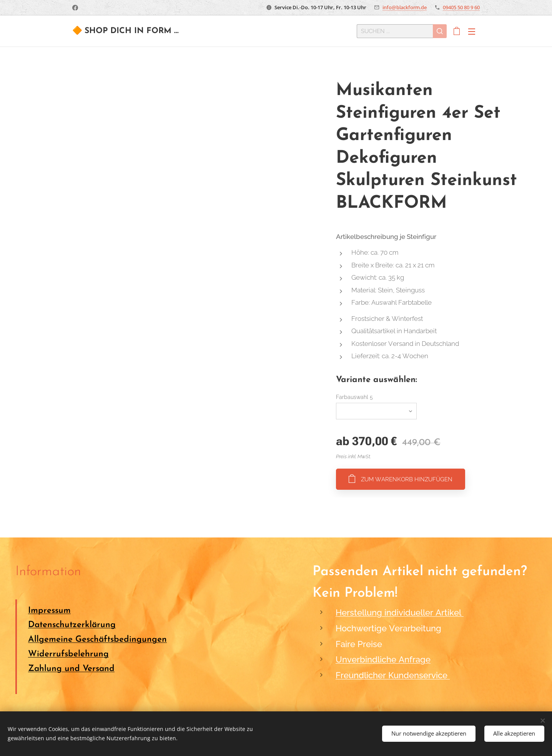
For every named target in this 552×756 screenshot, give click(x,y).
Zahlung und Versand (71, 669)
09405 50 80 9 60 (461, 7)
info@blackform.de (405, 7)
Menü (472, 32)
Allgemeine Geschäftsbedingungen (97, 640)
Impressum (49, 611)
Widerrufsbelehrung (68, 654)
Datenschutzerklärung (72, 625)
